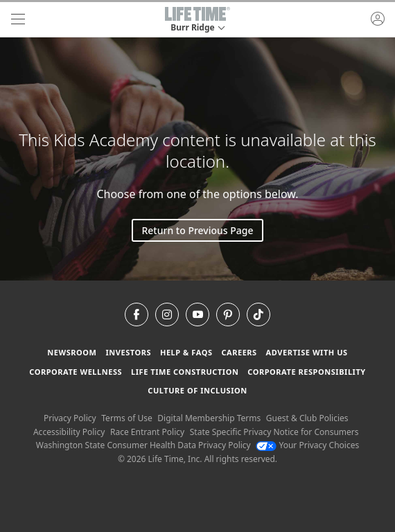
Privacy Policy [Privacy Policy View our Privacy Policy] (70, 418)
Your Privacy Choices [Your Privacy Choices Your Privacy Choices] (307, 445)
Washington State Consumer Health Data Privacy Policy (143, 445)
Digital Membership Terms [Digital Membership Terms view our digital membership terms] (209, 418)
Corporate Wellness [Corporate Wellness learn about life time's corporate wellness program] (76, 372)
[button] (197, 19)
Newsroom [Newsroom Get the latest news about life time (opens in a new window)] (72, 352)
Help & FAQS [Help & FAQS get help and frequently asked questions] (186, 352)
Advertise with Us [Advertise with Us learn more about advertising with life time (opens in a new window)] (307, 352)
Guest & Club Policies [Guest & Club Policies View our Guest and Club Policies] (307, 418)
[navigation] (18, 19)
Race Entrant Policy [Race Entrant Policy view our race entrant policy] (147, 432)
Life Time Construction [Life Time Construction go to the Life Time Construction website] (185, 372)
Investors (128, 352)
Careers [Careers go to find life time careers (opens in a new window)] (239, 352)
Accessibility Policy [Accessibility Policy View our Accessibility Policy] (69, 432)
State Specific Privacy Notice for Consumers (274, 432)
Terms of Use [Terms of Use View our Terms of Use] (126, 418)
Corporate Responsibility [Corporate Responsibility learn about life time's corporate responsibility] (306, 372)
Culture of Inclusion (197, 390)
